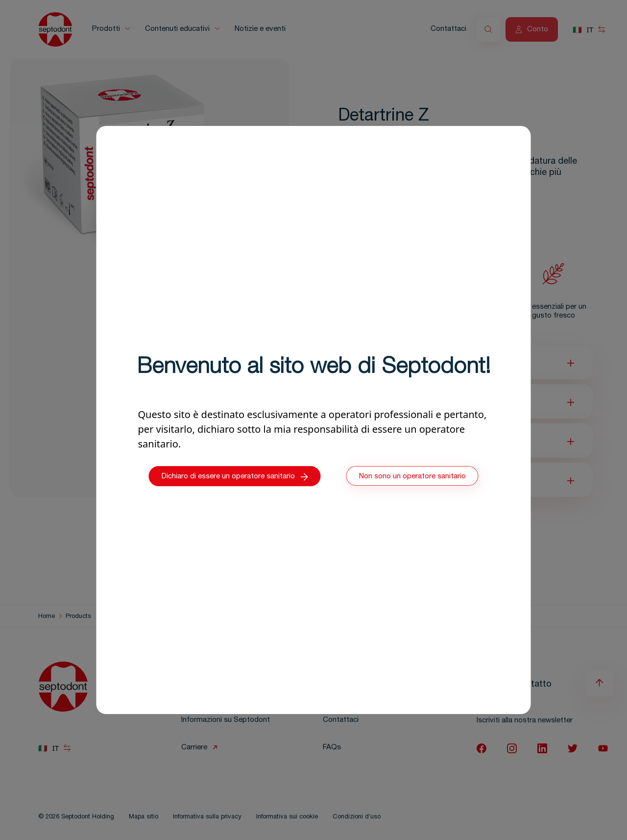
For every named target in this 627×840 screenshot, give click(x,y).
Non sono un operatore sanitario (412, 477)
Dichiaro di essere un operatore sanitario (235, 477)
